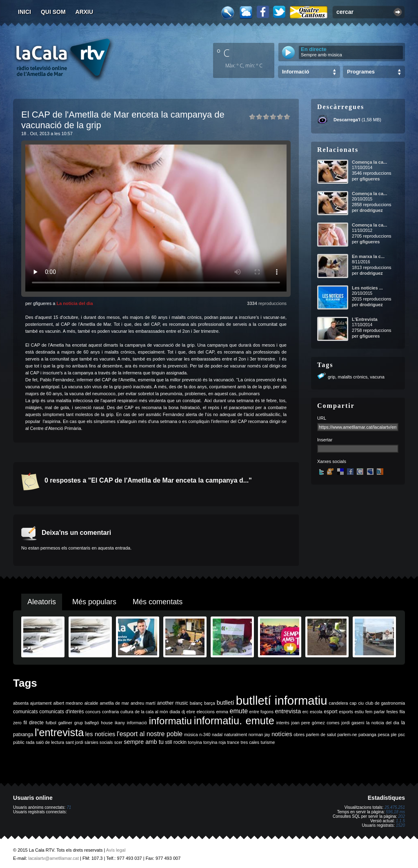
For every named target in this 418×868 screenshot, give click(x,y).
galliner (65, 723)
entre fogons (261, 712)
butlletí (226, 703)
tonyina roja (215, 742)
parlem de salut (321, 734)
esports (346, 712)
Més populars (94, 602)
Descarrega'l (347, 120)
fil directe (34, 723)
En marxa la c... (368, 256)
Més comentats (158, 602)
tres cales (250, 742)
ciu (361, 703)
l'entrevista (59, 732)
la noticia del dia (383, 723)
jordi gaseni (353, 723)
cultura (127, 712)
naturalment (236, 734)
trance (233, 742)
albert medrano (68, 703)
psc (401, 734)
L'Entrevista (365, 319)
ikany (120, 723)
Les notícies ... (367, 288)
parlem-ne (347, 734)
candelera (339, 703)
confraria (110, 712)
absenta (21, 703)
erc (306, 712)
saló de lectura (50, 742)
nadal (217, 734)
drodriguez (371, 210)
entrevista (288, 711)
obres (299, 734)
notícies (282, 734)
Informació (296, 72)
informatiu (170, 721)
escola (316, 712)
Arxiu (84, 12)
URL (322, 418)
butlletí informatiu (282, 700)
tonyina (195, 742)
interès (283, 723)
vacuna (377, 377)
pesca (384, 734)
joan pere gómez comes (316, 723)
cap (353, 703)
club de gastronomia (385, 703)
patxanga (367, 734)
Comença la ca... (369, 162)
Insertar (325, 440)
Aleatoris (42, 602)
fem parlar (375, 712)
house (107, 723)
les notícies (100, 734)
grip (331, 377)
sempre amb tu (144, 742)
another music (173, 703)
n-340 (205, 734)
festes (392, 712)
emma (222, 712)
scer (118, 742)
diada (175, 712)
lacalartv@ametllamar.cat (53, 858)
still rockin (176, 742)
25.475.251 (395, 807)
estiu (359, 712)
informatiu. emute (234, 721)
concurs (93, 712)
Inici (24, 12)
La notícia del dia (74, 303)
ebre (191, 712)
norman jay (259, 734)
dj (183, 712)
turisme (268, 742)
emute (239, 711)
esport (330, 712)
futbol (51, 723)
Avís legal (116, 850)
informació (137, 723)
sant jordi (74, 742)
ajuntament (41, 703)
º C (223, 53)
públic (19, 742)
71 (69, 807)
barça (210, 703)
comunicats (26, 712)
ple (394, 734)
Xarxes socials (332, 461)
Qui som (53, 12)
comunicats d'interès (61, 712)
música (191, 734)
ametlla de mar (114, 703)
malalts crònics (352, 377)
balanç (196, 703)
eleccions (205, 712)
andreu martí (143, 703)
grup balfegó (87, 723)
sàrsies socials (99, 742)
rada (30, 742)
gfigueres (370, 179)
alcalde (91, 703)
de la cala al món (151, 712)
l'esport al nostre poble (150, 734)
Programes (361, 72)
